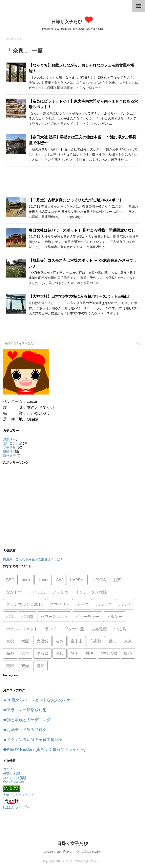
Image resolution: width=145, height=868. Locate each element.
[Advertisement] (72, 184)
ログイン (9, 769)
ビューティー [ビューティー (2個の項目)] (87, 617)
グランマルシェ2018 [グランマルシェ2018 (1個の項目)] (24, 604)
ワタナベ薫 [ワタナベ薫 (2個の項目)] (74, 629)
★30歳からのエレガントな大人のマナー (39, 700)
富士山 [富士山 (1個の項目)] (77, 641)
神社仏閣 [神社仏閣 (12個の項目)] (109, 653)
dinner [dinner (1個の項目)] (43, 580)
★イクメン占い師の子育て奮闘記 (33, 740)
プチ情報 (9, 447)
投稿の (11, 774)
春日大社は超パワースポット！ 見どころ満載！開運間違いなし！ (84, 230)
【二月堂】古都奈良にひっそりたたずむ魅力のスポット (76, 200)
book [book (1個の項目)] (26, 580)
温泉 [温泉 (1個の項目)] (25, 653)
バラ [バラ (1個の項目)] (10, 617)
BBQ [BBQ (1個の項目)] (10, 580)
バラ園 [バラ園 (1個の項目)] (27, 617)
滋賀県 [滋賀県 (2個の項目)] (42, 653)
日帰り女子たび (72, 22)
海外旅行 (9, 456)
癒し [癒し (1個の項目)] (59, 653)
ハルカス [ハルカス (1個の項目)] (104, 604)
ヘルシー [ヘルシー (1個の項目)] (114, 617)
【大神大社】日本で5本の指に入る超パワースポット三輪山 (79, 296)
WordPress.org (13, 782)
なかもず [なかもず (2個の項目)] (14, 592)
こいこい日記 (12, 443)
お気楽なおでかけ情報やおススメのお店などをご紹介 (72, 852)
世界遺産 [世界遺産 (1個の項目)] (99, 629)
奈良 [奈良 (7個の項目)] (59, 641)
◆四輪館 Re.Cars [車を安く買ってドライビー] (44, 749)
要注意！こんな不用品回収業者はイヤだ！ (33, 559)
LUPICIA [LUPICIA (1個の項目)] (98, 580)
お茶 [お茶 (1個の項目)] (117, 580)
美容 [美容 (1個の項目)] (10, 666)
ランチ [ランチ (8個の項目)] (51, 629)
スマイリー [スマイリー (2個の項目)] (60, 604)
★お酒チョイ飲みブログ (25, 730)
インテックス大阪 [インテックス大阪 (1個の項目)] (91, 592)
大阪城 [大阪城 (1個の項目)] (42, 641)
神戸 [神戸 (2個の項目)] (90, 653)
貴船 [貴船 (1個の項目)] (40, 666)
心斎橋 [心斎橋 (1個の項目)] (96, 641)
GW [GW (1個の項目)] (59, 580)
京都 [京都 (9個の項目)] (10, 641)
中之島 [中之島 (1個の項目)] (120, 629)
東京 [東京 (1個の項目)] (128, 641)
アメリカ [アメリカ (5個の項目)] (60, 592)
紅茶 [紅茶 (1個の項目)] (128, 653)
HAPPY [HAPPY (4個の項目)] (76, 580)
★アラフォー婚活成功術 (25, 710)
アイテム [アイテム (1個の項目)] (37, 592)
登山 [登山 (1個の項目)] (75, 653)
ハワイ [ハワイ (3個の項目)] (125, 604)
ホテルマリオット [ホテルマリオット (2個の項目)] (22, 629)
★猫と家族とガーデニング (27, 720)
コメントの (15, 778)
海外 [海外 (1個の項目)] (10, 653)
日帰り (8, 452)
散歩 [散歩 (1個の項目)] (113, 641)
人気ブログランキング (19, 795)
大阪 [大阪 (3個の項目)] (25, 641)
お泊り (8, 439)
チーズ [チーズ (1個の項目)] (83, 604)
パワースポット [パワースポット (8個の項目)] (54, 617)
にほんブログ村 (17, 807)
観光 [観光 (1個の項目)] (25, 666)
